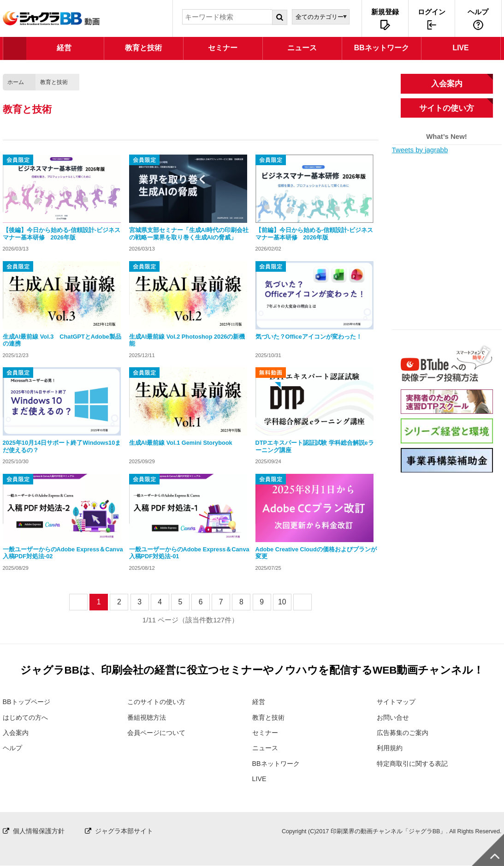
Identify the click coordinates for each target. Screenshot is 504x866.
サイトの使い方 (447, 108)
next (311, 602)
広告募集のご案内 (404, 732)
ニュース (266, 748)
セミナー (266, 732)
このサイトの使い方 (158, 702)
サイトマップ (397, 702)
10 (282, 602)
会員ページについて (158, 732)
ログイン (432, 12)
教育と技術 (54, 82)
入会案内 (447, 84)
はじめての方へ (27, 717)
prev (87, 602)
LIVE (260, 779)
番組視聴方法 (148, 717)
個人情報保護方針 (41, 831)
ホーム (16, 82)
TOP (15, 48)
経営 (259, 702)
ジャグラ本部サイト (130, 831)
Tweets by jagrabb (420, 150)
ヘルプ (478, 12)
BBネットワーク (278, 763)
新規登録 (385, 12)
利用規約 (391, 748)
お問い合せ (394, 717)
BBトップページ (28, 702)
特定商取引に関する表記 (415, 763)
